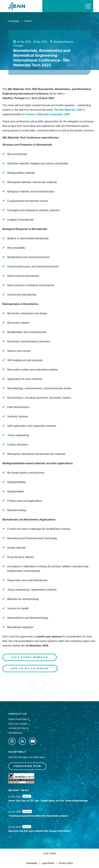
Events (28, 21)
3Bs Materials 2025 (71, 110)
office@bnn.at (15, 733)
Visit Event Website (30, 657)
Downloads (32, 863)
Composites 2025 (59, 114)
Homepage (14, 21)
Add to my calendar (30, 668)
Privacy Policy (66, 863)
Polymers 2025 (34, 114)
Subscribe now (27, 766)
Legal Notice (48, 863)
